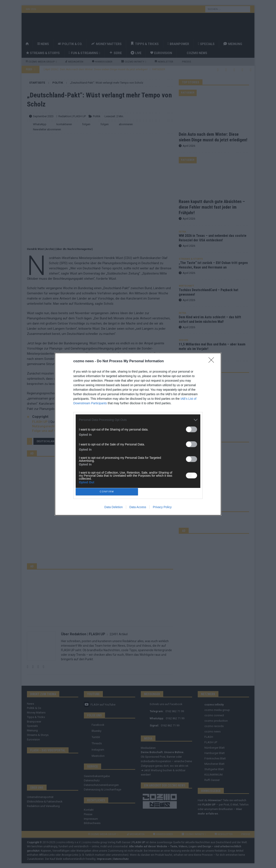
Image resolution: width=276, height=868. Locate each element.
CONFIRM (107, 492)
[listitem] (138, 420)
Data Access (138, 507)
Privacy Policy (162, 507)
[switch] (191, 429)
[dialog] (138, 434)
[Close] (213, 361)
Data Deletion (114, 507)
